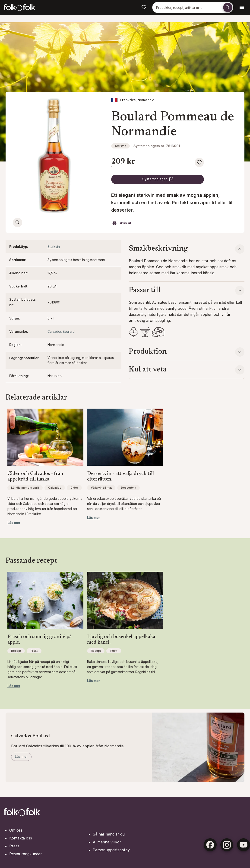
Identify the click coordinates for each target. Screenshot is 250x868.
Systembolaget (158, 179)
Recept (16, 651)
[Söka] (228, 7)
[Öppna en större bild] (18, 223)
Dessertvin (128, 488)
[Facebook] (210, 845)
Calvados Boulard (61, 331)
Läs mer (14, 523)
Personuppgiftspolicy (111, 850)
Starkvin (120, 146)
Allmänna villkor (107, 842)
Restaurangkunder (26, 854)
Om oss (16, 830)
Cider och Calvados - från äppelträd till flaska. (35, 477)
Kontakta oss (21, 838)
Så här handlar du (109, 834)
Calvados (55, 488)
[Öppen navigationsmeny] (242, 7)
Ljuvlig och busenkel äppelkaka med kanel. (121, 640)
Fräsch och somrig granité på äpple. (40, 640)
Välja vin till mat (101, 488)
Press (14, 846)
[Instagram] (227, 845)
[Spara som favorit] (199, 162)
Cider (74, 488)
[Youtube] (244, 845)
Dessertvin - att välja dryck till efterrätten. (120, 477)
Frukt (34, 651)
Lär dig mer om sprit (25, 488)
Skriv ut (122, 223)
